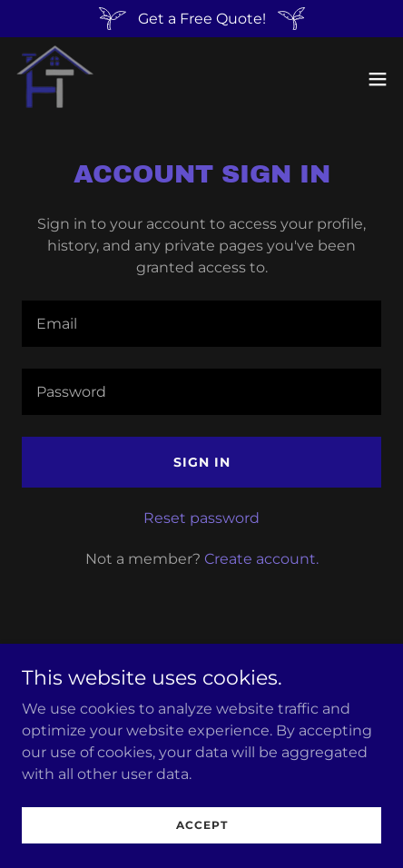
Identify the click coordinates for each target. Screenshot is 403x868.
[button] (378, 79)
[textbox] (201, 324)
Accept (202, 825)
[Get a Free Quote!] (201, 19)
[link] (55, 79)
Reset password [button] (201, 518)
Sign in (202, 462)
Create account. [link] (261, 559)
